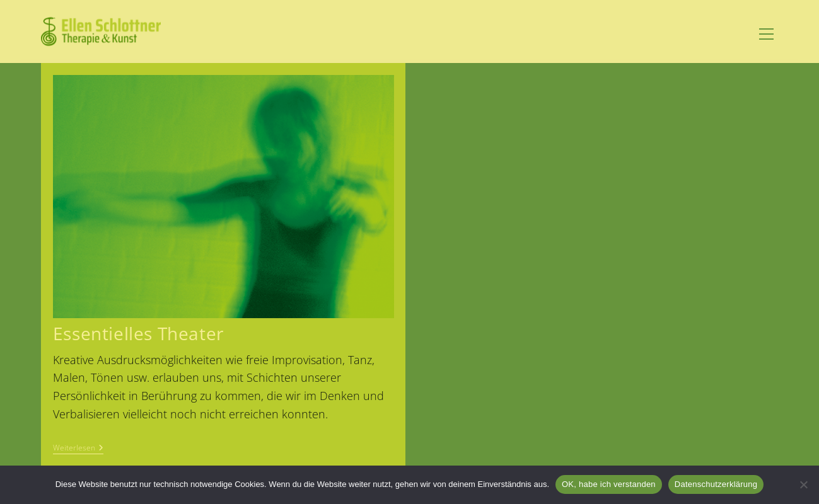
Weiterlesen (78, 449)
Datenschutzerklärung (716, 484)
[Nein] (803, 484)
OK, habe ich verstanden (609, 484)
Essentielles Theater (138, 333)
